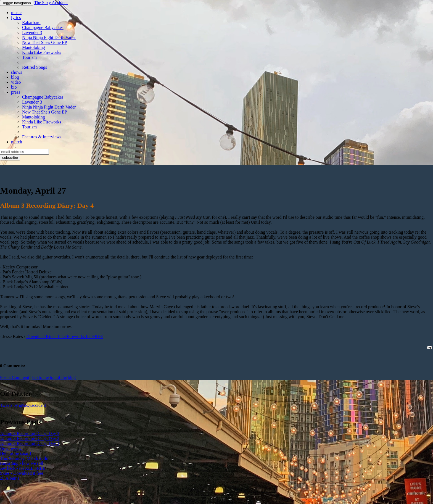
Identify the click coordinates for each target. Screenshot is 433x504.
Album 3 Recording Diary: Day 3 (30, 433)
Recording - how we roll (22, 463)
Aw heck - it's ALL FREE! (23, 468)
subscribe (10, 158)
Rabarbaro (31, 23)
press (16, 92)
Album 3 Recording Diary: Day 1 (30, 443)
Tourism (29, 57)
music (16, 13)
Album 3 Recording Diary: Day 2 (30, 438)
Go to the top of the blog (54, 377)
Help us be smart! (16, 453)
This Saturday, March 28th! (24, 458)
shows (17, 72)
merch (17, 142)
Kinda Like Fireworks (42, 52)
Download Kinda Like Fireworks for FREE (65, 337)
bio (14, 87)
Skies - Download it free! (22, 473)
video (16, 82)
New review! (11, 448)
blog (15, 77)
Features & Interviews (42, 137)
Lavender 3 (32, 32)
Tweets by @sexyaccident (23, 405)
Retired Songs (35, 67)
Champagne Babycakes (43, 27)
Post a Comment (15, 377)
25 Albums (10, 478)
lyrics (16, 18)
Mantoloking (34, 47)
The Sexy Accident (51, 3)
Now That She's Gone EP (45, 42)
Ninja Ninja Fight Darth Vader (49, 37)
